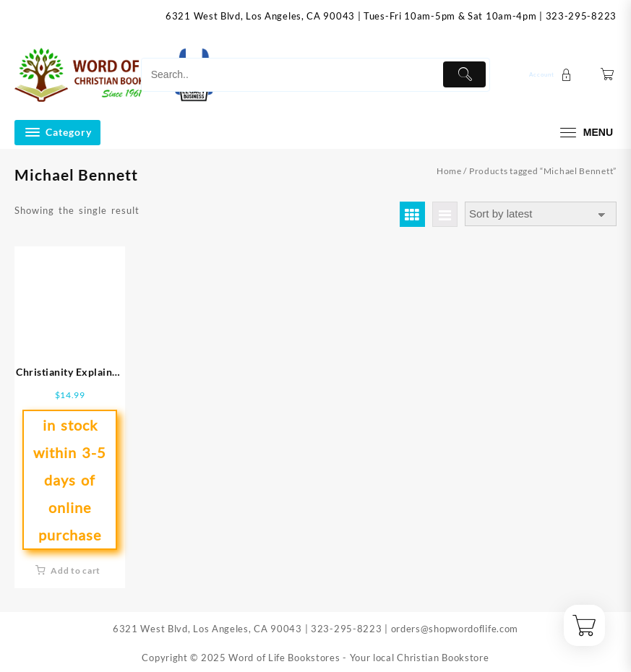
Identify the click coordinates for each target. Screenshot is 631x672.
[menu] (585, 133)
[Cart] (608, 75)
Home (449, 171)
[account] (552, 75)
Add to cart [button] (76, 570)
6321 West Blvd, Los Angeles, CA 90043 (260, 16)
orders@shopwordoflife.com (455, 629)
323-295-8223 (581, 16)
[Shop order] (541, 214)
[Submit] (464, 74)
